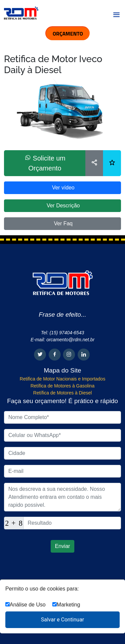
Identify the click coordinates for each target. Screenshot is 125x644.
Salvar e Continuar (63, 620)
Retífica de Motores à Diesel (63, 393)
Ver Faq (62, 223)
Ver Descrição (62, 206)
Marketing (66, 605)
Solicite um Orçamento (45, 163)
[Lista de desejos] (112, 163)
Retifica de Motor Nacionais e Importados (62, 379)
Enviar (62, 546)
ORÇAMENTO (68, 34)
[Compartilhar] (94, 163)
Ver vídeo (62, 188)
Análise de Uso (25, 605)
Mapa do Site (63, 370)
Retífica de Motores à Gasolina (62, 386)
